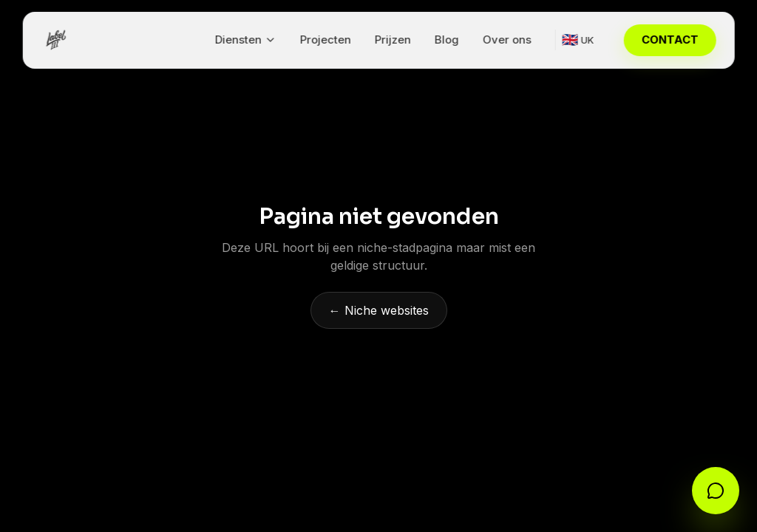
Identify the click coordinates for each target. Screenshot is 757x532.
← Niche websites (379, 310)
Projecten (325, 40)
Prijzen (392, 40)
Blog (446, 40)
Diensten (245, 40)
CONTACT (669, 40)
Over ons (506, 40)
